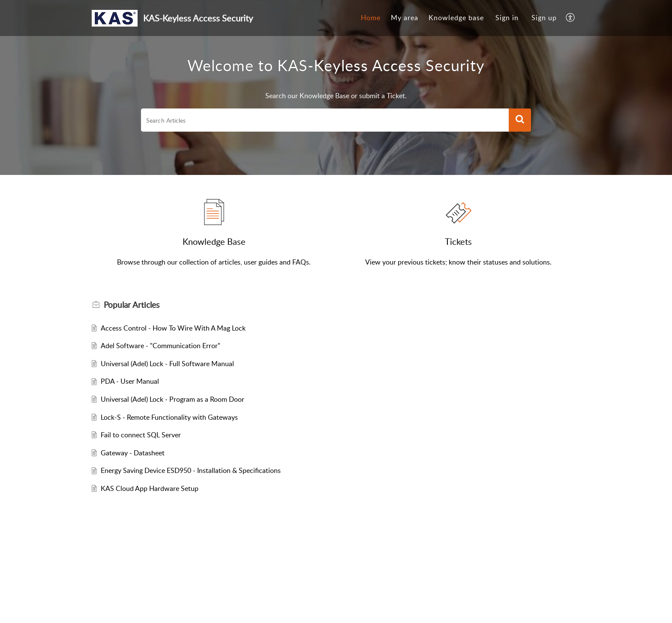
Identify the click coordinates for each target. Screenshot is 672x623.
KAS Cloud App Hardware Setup (150, 488)
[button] (571, 18)
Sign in (507, 18)
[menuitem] (371, 18)
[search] (325, 120)
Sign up (544, 18)
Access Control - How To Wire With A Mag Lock (173, 328)
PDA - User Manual (130, 381)
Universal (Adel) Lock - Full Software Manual (167, 364)
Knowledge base (456, 18)
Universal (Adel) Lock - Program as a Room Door (172, 399)
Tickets (458, 241)
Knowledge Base (214, 241)
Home (371, 18)
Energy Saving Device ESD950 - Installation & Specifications (191, 470)
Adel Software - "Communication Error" (160, 346)
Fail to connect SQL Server (141, 435)
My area (405, 18)
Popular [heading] (132, 305)
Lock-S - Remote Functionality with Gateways (169, 417)
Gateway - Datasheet (133, 453)
